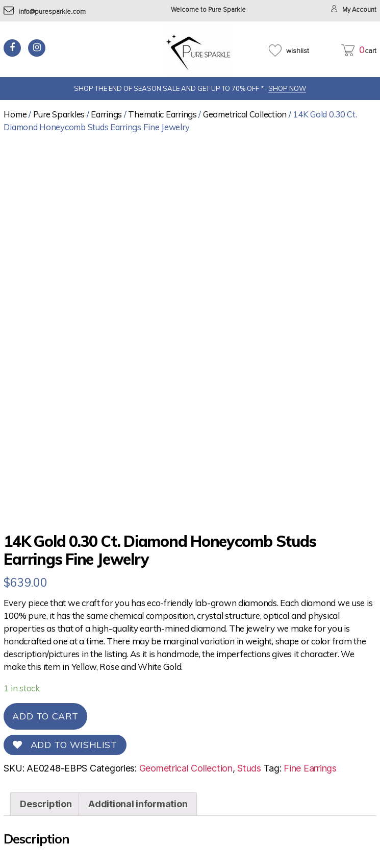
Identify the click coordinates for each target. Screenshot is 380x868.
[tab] (46, 804)
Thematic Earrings (162, 114)
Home (15, 114)
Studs (249, 768)
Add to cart (45, 716)
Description (46, 804)
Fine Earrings (310, 768)
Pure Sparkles (59, 114)
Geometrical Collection (245, 114)
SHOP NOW (287, 88)
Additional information (138, 804)
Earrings (106, 114)
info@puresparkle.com (45, 12)
